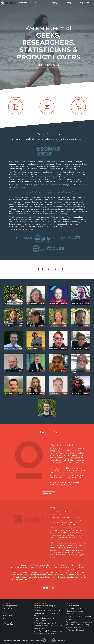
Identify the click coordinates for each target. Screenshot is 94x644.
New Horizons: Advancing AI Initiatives (48, 626)
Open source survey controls (76, 627)
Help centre (84, 3)
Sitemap (6, 618)
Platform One (56, 448)
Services (39, 3)
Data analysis (70, 619)
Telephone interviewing (74, 611)
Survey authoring (72, 606)
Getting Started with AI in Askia (46, 623)
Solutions (24, 3)
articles (78, 217)
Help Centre (7, 608)
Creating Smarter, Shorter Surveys (47, 611)
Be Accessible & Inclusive (75, 630)
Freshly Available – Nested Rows (46, 634)
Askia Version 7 (40, 628)
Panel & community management (78, 617)
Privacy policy (8, 615)
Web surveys (70, 614)
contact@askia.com (10, 606)
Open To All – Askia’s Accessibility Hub (48, 631)
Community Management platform (24, 181)
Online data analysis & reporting (77, 625)
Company (54, 3)
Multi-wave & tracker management (79, 622)
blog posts (14, 219)
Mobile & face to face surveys (76, 608)
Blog (69, 3)
